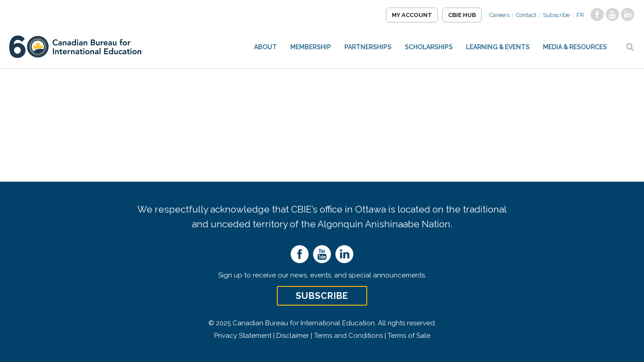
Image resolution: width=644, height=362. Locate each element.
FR (580, 15)
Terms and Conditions (348, 336)
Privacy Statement (243, 336)
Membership (311, 47)
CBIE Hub (462, 15)
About (265, 47)
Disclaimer (293, 336)
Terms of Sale (409, 336)
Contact (526, 15)
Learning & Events (498, 47)
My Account (412, 15)
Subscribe (556, 15)
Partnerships (368, 47)
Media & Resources (575, 47)
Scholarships (429, 47)
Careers (499, 15)
